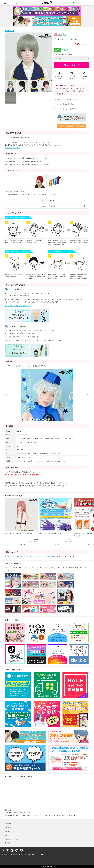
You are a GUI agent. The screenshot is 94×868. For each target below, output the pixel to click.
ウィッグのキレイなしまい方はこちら (18, 306)
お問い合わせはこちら (12, 148)
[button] (6, 395)
